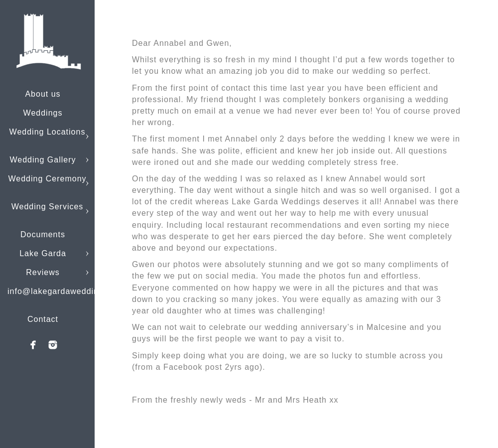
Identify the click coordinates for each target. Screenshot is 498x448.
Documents (43, 234)
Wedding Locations (48, 132)
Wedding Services (48, 207)
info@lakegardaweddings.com (67, 291)
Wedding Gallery (43, 160)
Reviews (43, 272)
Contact (43, 319)
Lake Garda (43, 253)
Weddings (43, 113)
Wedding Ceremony (47, 179)
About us (43, 94)
